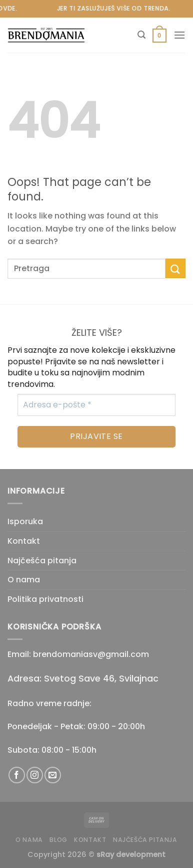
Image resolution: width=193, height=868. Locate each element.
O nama (24, 580)
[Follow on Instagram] (35, 775)
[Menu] (179, 35)
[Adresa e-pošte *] (96, 404)
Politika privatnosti (45, 599)
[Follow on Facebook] (17, 775)
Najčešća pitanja (42, 561)
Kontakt (24, 541)
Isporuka (25, 521)
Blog (58, 840)
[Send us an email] (53, 775)
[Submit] (175, 268)
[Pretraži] (141, 35)
